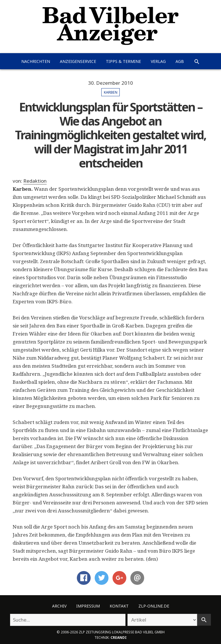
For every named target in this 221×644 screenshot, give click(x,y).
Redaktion (35, 181)
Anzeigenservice (78, 61)
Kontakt (119, 606)
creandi (119, 637)
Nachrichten (36, 61)
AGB (180, 61)
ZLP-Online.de (154, 606)
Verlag (158, 61)
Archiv (59, 606)
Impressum (88, 606)
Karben (111, 92)
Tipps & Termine (123, 61)
